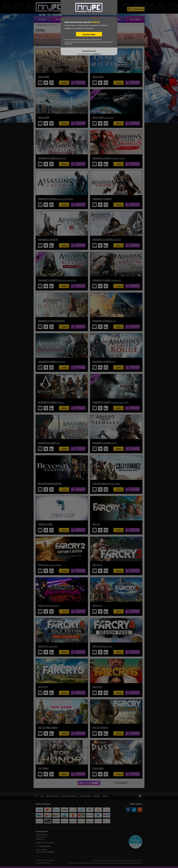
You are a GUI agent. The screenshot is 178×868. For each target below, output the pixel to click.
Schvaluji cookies (89, 34)
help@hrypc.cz (97, 54)
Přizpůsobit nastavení (89, 51)
